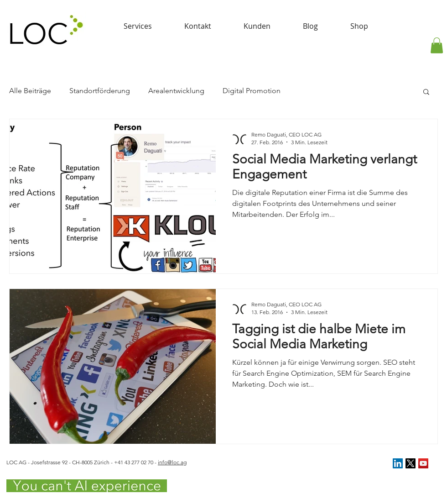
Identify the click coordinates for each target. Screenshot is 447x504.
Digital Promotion (252, 91)
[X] (411, 463)
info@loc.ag (172, 462)
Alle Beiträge (30, 91)
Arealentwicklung (176, 91)
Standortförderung (100, 91)
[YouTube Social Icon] (423, 463)
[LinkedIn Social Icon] (398, 463)
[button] (437, 45)
